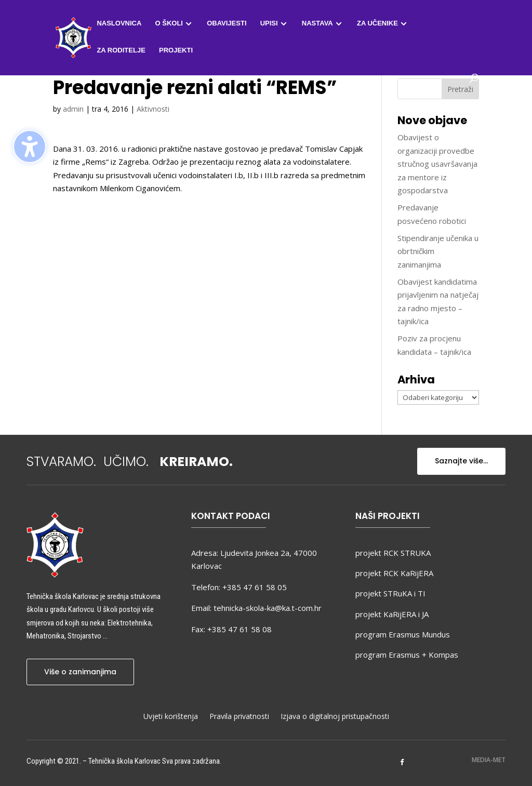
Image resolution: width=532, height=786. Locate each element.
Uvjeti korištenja (171, 717)
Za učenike (377, 23)
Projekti (176, 50)
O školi (169, 23)
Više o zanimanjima (80, 672)
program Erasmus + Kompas (407, 655)
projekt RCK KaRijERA (394, 573)
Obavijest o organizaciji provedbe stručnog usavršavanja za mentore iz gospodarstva (437, 164)
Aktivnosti (153, 109)
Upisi (269, 23)
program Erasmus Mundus (403, 634)
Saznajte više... (461, 461)
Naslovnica (119, 23)
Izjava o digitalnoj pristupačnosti (335, 717)
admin (73, 109)
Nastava (317, 23)
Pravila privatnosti (239, 717)
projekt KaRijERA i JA (392, 614)
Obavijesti (227, 23)
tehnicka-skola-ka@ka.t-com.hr (268, 608)
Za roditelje (121, 50)
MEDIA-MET (489, 760)
